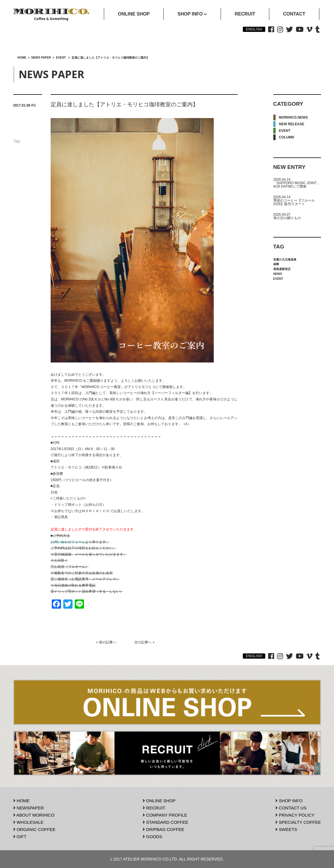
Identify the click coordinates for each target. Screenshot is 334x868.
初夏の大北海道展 (285, 260)
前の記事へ (108, 642)
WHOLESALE (28, 822)
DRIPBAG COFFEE (164, 829)
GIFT (20, 837)
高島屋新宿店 (282, 269)
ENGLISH (254, 29)
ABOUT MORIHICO (34, 815)
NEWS (278, 274)
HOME (21, 801)
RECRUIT (154, 808)
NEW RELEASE (292, 124)
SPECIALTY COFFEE (298, 822)
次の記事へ (143, 642)
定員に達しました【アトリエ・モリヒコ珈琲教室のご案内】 (124, 104)
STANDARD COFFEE (166, 822)
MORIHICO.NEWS (294, 117)
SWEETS (286, 829)
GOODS (152, 837)
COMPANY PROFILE (165, 815)
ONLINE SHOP (159, 801)
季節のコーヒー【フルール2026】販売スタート (294, 202)
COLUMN (287, 137)
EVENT (285, 131)
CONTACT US (291, 808)
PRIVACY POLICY (295, 815)
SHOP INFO (289, 801)
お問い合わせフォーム (68, 542)
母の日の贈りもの (287, 218)
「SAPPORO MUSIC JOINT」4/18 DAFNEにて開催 (297, 185)
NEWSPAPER (29, 808)
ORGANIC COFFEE (34, 829)
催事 (276, 264)
